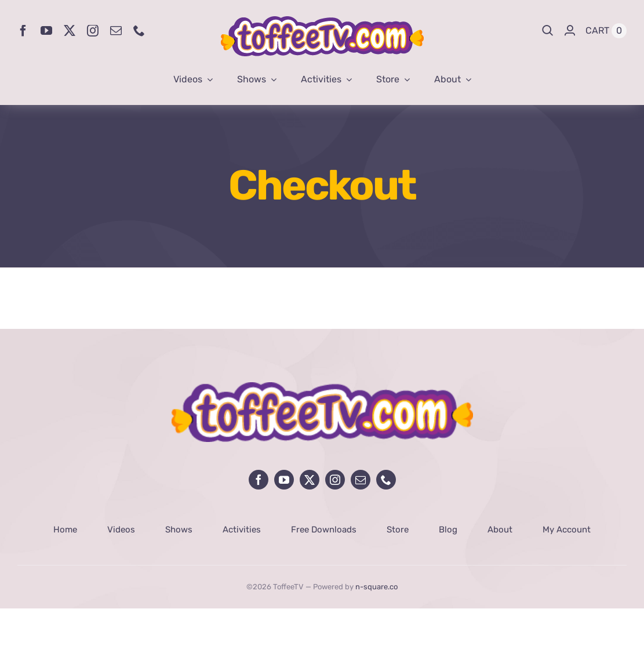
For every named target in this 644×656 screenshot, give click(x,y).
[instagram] (93, 31)
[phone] (139, 31)
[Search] (548, 31)
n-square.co (376, 587)
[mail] (116, 31)
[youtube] (46, 31)
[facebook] (23, 31)
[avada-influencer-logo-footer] (322, 387)
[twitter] (70, 31)
